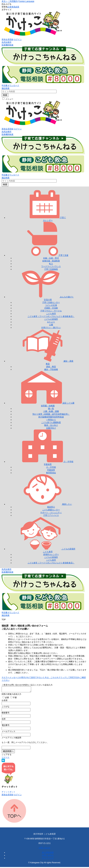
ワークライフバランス (51, 266)
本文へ (5, 1)
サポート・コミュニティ (51, 513)
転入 (51, 264)
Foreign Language (26, 1)
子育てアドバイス (51, 515)
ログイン (18, 39)
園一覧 (51, 409)
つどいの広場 (51, 305)
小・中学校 (51, 467)
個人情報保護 (48, 853)
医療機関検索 (7, 45)
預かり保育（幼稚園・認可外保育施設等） (51, 414)
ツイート (6, 758)
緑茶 (17, 7)
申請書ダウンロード (10, 85)
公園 (51, 325)
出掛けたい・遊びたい (51, 327)
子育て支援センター (51, 302)
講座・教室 (51, 367)
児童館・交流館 (51, 308)
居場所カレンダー (51, 554)
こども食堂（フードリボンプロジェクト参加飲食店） (51, 316)
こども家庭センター (51, 510)
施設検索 (6, 88)
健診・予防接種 (51, 369)
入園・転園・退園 (51, 411)
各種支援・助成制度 (51, 261)
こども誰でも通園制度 (51, 422)
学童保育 (51, 470)
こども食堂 (51, 314)
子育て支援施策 (51, 269)
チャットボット (8, 793)
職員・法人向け (51, 425)
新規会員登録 (7, 39)
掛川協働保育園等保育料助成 (51, 417)
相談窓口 (51, 507)
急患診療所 (7, 42)
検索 (5, 95)
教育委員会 (51, 473)
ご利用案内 (13, 1)
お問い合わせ (44, 849)
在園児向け (51, 428)
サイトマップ (48, 859)
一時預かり (51, 420)
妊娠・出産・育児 (51, 258)
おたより (51, 322)
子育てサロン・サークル (51, 311)
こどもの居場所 (51, 319)
